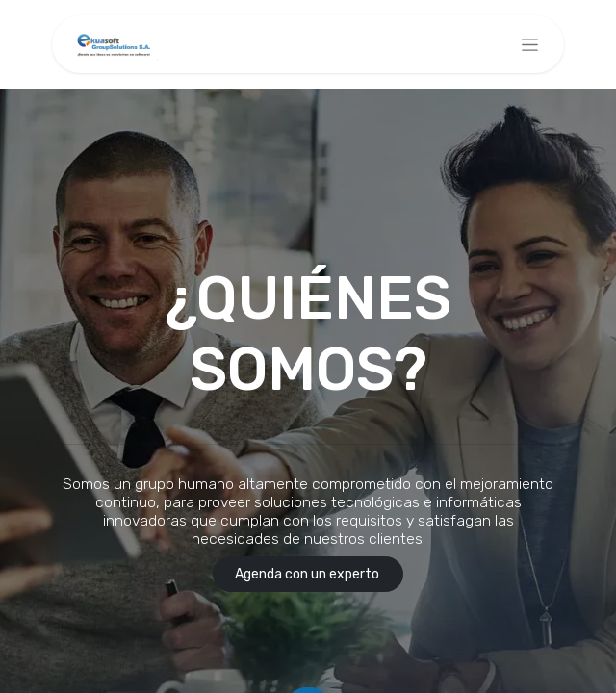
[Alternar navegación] (530, 44)
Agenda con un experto (308, 574)
